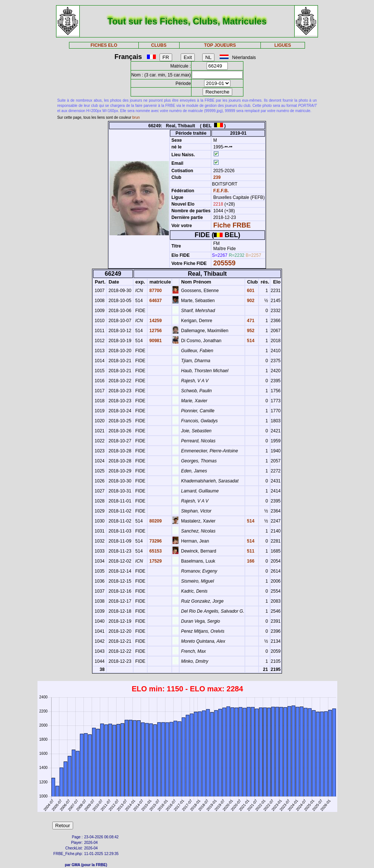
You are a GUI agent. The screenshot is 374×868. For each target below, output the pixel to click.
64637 (155, 301)
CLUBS (159, 45)
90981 (155, 341)
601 (250, 291)
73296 (155, 541)
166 (250, 561)
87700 (155, 291)
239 (216, 177)
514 (250, 341)
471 (250, 321)
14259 (155, 321)
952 (250, 331)
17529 (155, 561)
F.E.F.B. (221, 191)
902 (250, 301)
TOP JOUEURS (220, 45)
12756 (155, 331)
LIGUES (283, 45)
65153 (155, 551)
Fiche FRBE (232, 225)
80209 (155, 521)
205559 (224, 263)
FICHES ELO (104, 45)
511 (250, 551)
